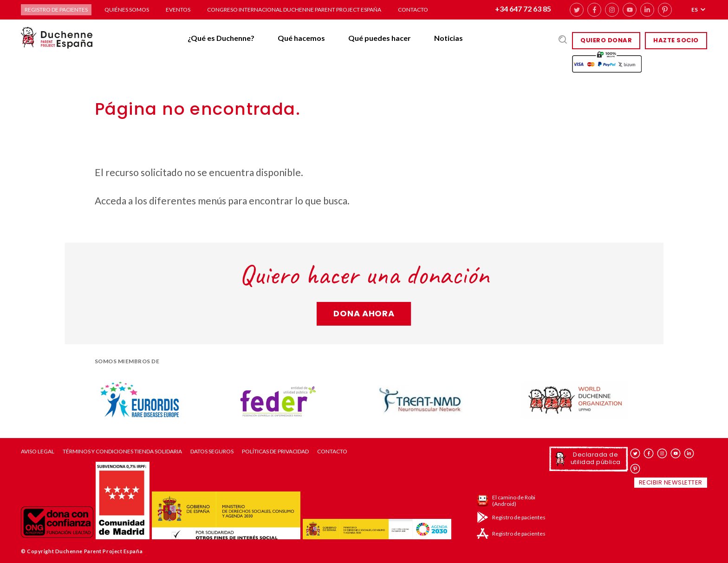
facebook (594, 10)
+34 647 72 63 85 (523, 9)
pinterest (665, 10)
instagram (612, 10)
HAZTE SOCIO (676, 40)
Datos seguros (212, 452)
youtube (630, 10)
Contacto (413, 10)
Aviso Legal (38, 452)
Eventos (178, 10)
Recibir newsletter (671, 482)
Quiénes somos (127, 10)
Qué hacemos (301, 38)
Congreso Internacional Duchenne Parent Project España (294, 10)
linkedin (647, 10)
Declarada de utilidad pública (596, 458)
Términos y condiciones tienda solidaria (122, 452)
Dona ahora (364, 313)
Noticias (448, 38)
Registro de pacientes (56, 10)
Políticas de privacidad (275, 452)
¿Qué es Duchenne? (221, 38)
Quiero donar (606, 40)
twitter (577, 10)
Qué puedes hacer (380, 38)
